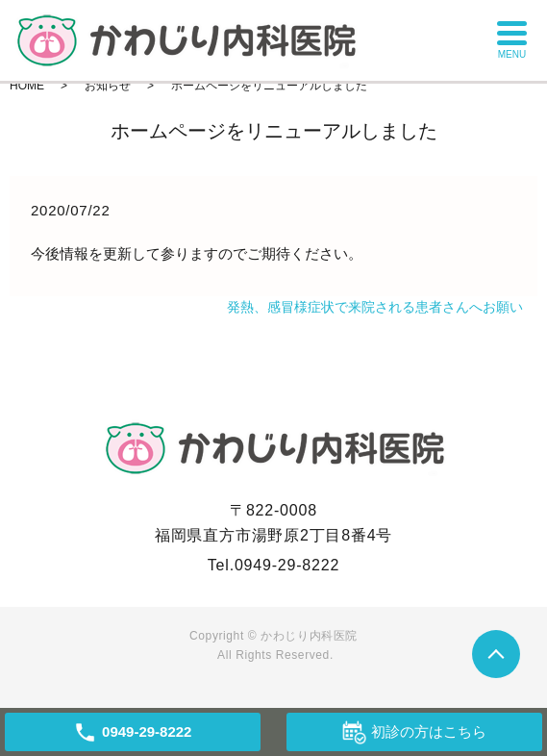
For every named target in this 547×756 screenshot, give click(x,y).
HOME (27, 86)
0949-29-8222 (287, 565)
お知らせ (108, 86)
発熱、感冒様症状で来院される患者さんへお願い (375, 307)
